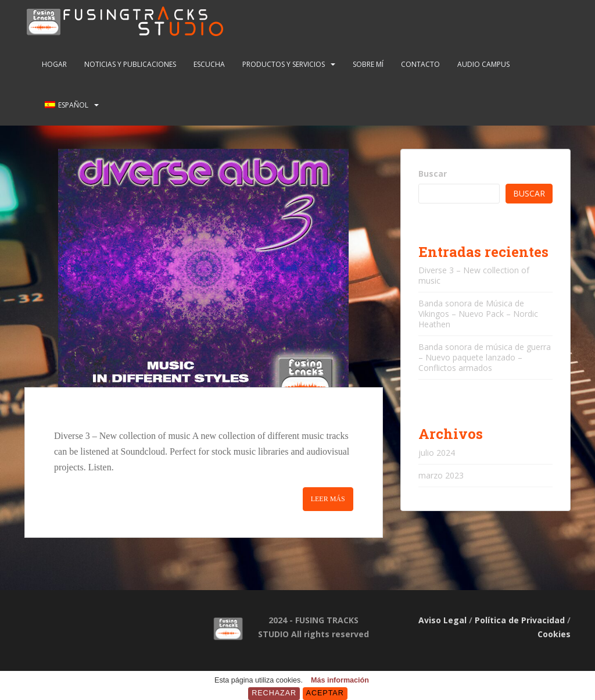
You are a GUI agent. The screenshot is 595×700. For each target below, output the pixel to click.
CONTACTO (420, 64)
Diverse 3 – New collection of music (474, 275)
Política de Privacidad (520, 620)
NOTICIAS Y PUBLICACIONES (130, 64)
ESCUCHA (209, 64)
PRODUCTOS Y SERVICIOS (284, 64)
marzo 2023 (441, 475)
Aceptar (325, 693)
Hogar (54, 64)
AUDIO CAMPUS (483, 64)
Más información (340, 680)
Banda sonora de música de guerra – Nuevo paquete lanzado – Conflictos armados (485, 357)
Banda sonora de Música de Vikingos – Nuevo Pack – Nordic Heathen (478, 314)
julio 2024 (437, 453)
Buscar (433, 174)
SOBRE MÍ (368, 64)
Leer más (328, 499)
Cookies (554, 634)
